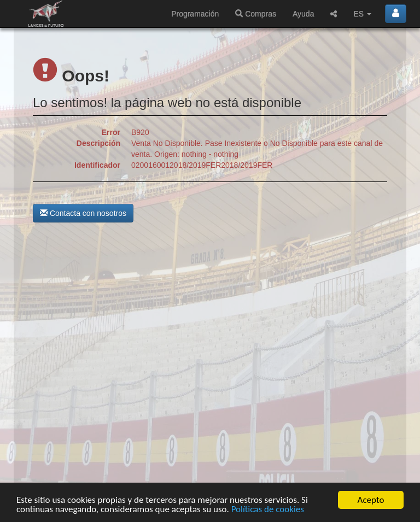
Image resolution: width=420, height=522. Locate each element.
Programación (195, 14)
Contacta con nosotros (83, 213)
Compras (256, 14)
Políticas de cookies (268, 510)
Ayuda (303, 14)
